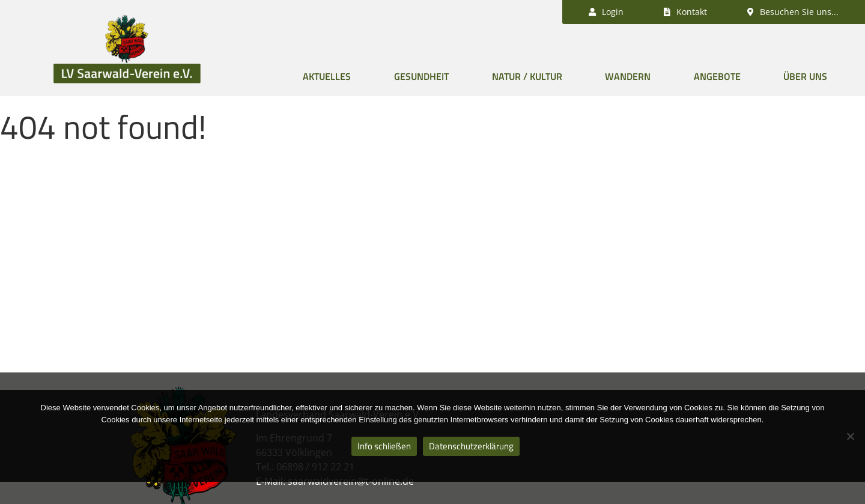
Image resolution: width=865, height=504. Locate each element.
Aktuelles (327, 76)
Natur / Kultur (527, 76)
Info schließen (384, 446)
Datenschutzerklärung (471, 446)
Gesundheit (421, 76)
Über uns (805, 76)
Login (606, 12)
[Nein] (850, 436)
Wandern (628, 76)
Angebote (717, 76)
